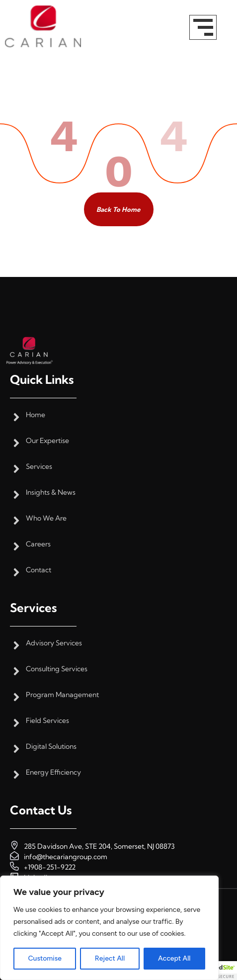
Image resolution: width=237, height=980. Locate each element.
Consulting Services (57, 669)
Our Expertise (47, 441)
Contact (39, 570)
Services (39, 467)
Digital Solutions (51, 747)
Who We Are (46, 518)
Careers (38, 544)
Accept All (174, 958)
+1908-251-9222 (50, 867)
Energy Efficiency (53, 772)
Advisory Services (54, 643)
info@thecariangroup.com (66, 857)
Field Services (47, 721)
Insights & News (51, 492)
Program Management (62, 695)
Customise (44, 958)
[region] (109, 928)
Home (36, 415)
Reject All (110, 958)
